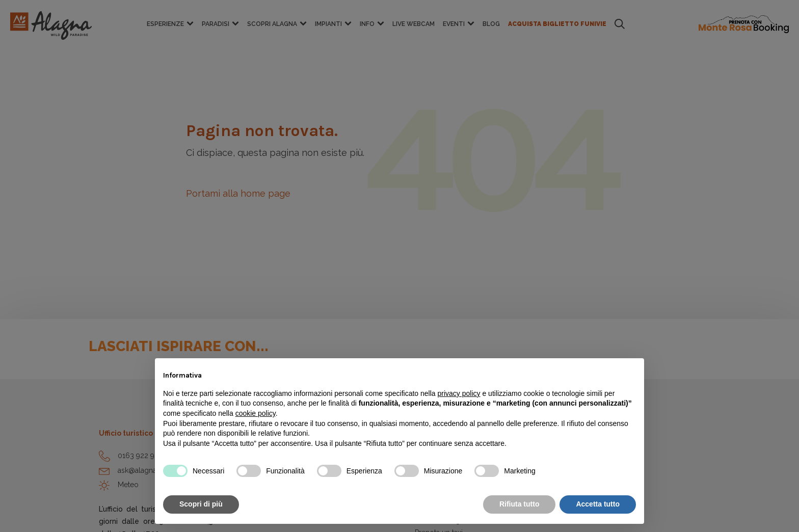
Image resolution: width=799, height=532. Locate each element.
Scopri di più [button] (201, 504)
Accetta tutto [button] (598, 504)
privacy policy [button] (459, 393)
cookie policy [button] (256, 413)
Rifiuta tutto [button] (520, 504)
